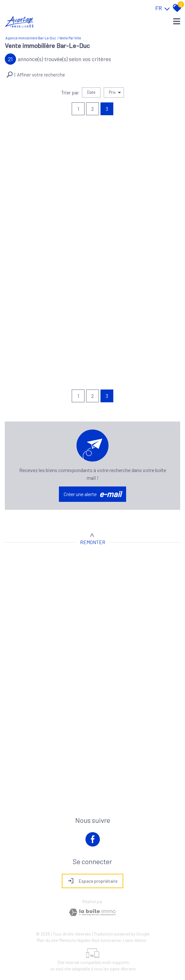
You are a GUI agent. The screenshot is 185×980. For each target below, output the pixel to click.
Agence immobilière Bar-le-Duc (31, 38)
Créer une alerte (92, 494)
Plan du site (47, 940)
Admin (141, 940)
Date (91, 92)
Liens (128, 940)
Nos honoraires (107, 940)
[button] (36, 75)
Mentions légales (75, 940)
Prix (115, 92)
